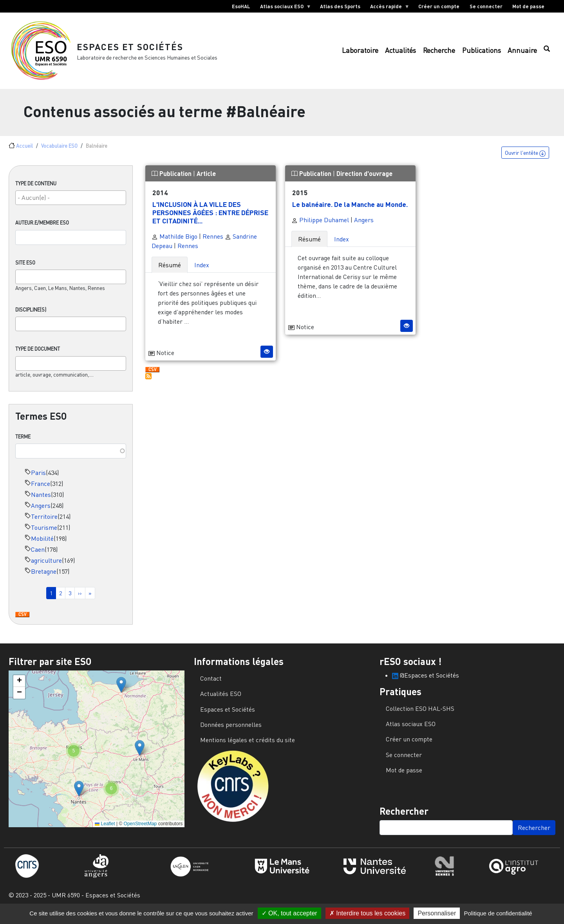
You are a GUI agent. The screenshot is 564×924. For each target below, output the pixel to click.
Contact (211, 683)
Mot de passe (528, 6)
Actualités (400, 53)
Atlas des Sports (340, 6)
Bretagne (44, 576)
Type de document (38, 354)
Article (206, 179)
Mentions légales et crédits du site (248, 745)
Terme (23, 442)
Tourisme (44, 533)
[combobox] (71, 203)
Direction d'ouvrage (364, 179)
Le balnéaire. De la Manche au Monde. (350, 209)
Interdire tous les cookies (367, 913)
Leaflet (105, 829)
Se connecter (486, 6)
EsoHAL (241, 6)
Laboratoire (360, 53)
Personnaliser (437, 913)
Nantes (41, 500)
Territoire (44, 522)
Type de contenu (36, 189)
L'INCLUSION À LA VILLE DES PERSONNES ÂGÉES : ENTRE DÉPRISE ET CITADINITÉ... (210, 217)
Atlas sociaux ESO (283, 8)
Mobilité (42, 544)
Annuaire (522, 53)
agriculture (46, 565)
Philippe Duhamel (320, 225)
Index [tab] (202, 270)
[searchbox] (71, 203)
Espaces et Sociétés (133, 49)
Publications (482, 53)
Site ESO (25, 268)
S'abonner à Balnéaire (148, 381)
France (41, 489)
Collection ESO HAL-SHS (420, 714)
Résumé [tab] (170, 270)
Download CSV (22, 620)
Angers (41, 511)
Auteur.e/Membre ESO (42, 228)
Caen (38, 554)
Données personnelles (231, 730)
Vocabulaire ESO (59, 151)
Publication (172, 179)
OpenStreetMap (140, 829)
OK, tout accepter (289, 913)
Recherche (439, 53)
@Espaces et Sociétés (426, 680)
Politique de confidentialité (498, 913)
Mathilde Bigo (174, 241)
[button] (121, 690)
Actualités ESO (221, 699)
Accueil (24, 151)
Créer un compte (439, 6)
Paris (38, 478)
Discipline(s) (31, 315)
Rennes (213, 241)
